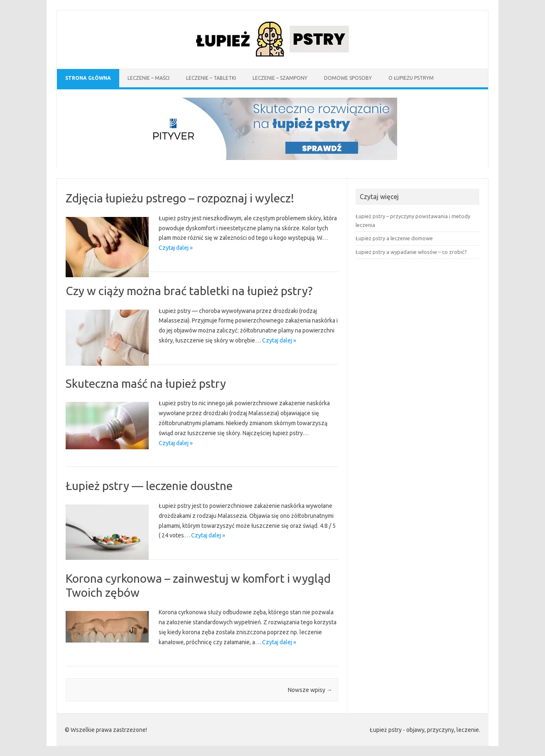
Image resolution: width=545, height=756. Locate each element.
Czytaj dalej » (176, 248)
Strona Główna (88, 78)
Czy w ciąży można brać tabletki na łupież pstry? (189, 291)
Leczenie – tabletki (211, 78)
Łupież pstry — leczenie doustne (149, 486)
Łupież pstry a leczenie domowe (394, 238)
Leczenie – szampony (280, 78)
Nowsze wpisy (310, 690)
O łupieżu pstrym (411, 78)
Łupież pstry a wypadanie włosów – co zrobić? (411, 252)
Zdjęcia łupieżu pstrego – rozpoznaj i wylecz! (180, 198)
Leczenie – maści (149, 78)
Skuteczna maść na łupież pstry (146, 383)
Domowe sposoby (348, 78)
